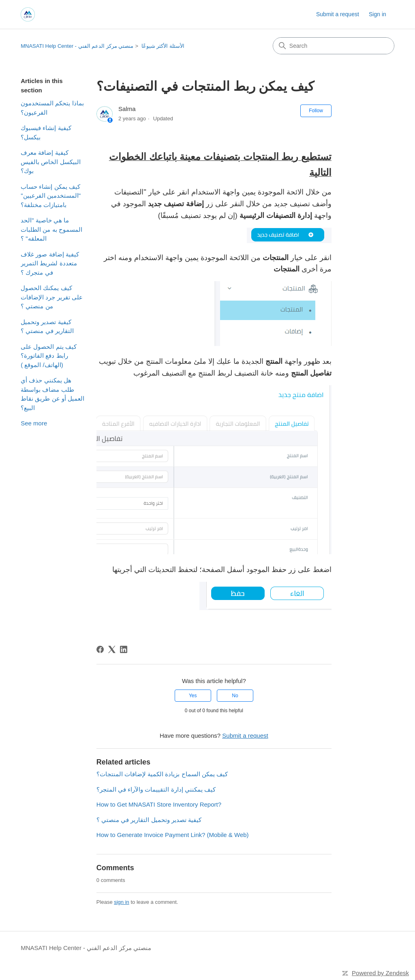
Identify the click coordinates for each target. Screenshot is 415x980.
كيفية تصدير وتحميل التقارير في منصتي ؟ (47, 327)
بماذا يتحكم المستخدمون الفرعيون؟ (52, 108)
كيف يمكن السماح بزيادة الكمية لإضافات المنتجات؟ (162, 774)
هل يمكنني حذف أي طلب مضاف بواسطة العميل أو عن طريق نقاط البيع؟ (52, 394)
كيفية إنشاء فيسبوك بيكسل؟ (46, 132)
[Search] (334, 46)
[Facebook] (100, 649)
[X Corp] (112, 649)
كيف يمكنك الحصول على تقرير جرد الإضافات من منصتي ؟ (52, 297)
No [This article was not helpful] (235, 696)
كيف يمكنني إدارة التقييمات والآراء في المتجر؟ (156, 789)
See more (34, 423)
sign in (122, 902)
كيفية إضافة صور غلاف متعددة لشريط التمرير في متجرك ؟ (50, 263)
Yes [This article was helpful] (193, 696)
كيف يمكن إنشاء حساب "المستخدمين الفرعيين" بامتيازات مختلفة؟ (51, 196)
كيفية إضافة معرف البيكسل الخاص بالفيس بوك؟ (50, 162)
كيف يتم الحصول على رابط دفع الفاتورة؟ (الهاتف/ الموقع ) (49, 356)
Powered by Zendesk (380, 973)
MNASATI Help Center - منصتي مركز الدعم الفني (77, 46)
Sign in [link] (378, 14)
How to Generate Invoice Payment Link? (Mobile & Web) (173, 835)
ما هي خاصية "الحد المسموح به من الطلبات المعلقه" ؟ (51, 229)
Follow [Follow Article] (316, 111)
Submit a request (338, 14)
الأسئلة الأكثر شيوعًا (163, 46)
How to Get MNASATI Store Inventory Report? (159, 804)
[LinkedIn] (124, 649)
